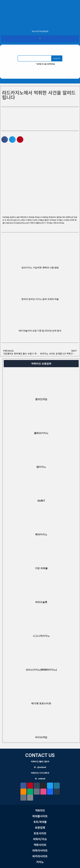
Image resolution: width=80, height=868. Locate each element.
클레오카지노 (41, 433)
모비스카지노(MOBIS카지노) (41, 670)
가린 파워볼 (41, 568)
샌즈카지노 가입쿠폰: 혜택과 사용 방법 (40, 268)
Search (57, 58)
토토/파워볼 (40, 822)
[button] (40, 38)
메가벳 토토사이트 (41, 703)
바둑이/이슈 (40, 839)
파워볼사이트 (40, 816)
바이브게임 (41, 737)
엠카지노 (41, 467)
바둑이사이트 (40, 850)
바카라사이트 (40, 856)
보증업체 (40, 827)
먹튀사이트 (40, 845)
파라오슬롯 (41, 602)
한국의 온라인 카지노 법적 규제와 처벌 (40, 299)
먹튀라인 (40, 810)
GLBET (41, 501)
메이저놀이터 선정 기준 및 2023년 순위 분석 (40, 331)
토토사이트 (40, 833)
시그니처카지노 (41, 636)
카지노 (40, 862)
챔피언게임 (41, 399)
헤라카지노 (41, 534)
